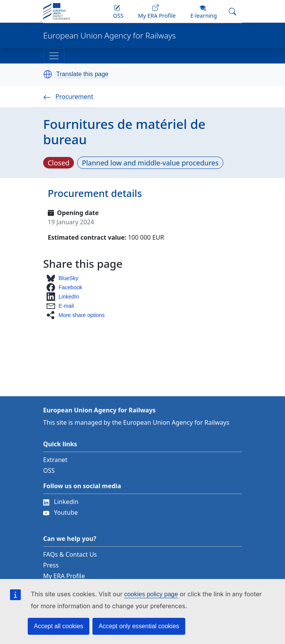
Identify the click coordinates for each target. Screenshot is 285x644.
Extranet (55, 460)
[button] (48, 74)
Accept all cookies (59, 626)
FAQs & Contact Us (70, 554)
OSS (49, 470)
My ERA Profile (64, 576)
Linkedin (61, 502)
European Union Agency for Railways (110, 36)
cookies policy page (151, 594)
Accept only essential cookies (139, 626)
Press (51, 565)
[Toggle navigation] (54, 56)
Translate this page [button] (82, 74)
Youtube (60, 512)
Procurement (68, 97)
